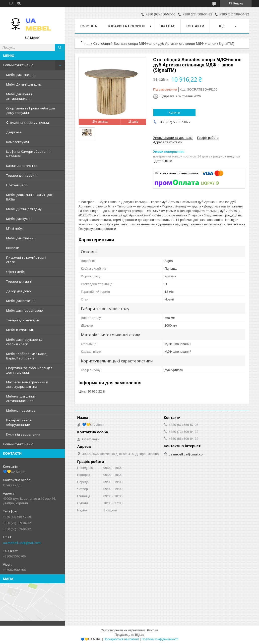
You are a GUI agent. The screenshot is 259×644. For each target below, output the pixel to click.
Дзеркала (14, 132)
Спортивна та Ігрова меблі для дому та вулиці (31, 110)
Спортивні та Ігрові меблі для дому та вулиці (29, 370)
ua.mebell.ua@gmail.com (22, 543)
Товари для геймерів (23, 320)
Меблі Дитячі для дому (24, 84)
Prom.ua (153, 630)
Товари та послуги (126, 26)
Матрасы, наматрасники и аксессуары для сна (27, 384)
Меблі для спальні (20, 75)
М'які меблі (15, 228)
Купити (174, 112)
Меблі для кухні (18, 219)
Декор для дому (19, 291)
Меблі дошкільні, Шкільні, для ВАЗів (29, 197)
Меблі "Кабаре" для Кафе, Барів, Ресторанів (27, 356)
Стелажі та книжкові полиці (28, 122)
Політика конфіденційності (160, 639)
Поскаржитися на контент (121, 639)
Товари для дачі (19, 281)
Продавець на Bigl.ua (129, 635)
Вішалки (13, 248)
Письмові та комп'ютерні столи (26, 260)
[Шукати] (60, 48)
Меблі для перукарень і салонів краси (25, 342)
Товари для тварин (21, 175)
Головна (88, 26)
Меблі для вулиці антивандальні (19, 96)
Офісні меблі (16, 272)
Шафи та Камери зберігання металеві (29, 154)
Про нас (167, 26)
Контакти (195, 26)
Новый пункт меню (18, 65)
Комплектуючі (18, 142)
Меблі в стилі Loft (20, 330)
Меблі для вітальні (21, 301)
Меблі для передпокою (25, 310)
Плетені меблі (17, 185)
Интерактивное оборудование (19, 422)
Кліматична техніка (22, 166)
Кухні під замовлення (23, 434)
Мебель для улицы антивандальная (21, 398)
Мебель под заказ (21, 410)
